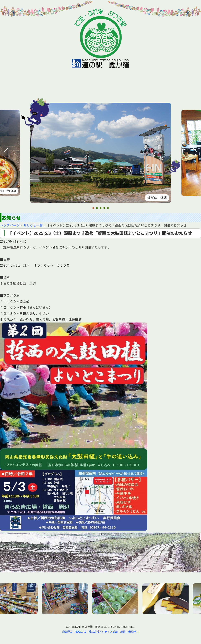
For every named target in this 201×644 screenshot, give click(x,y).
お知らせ (28, 86)
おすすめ (77, 86)
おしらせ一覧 (33, 225)
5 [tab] (108, 208)
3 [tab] (101, 208)
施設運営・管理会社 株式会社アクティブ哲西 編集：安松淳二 (100, 631)
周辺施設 (129, 86)
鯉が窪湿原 (103, 86)
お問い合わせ (180, 86)
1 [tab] (93, 208)
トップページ (10, 225)
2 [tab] (97, 208)
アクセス (153, 86)
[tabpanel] (101, 153)
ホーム (5, 86)
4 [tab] (104, 208)
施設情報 (52, 86)
